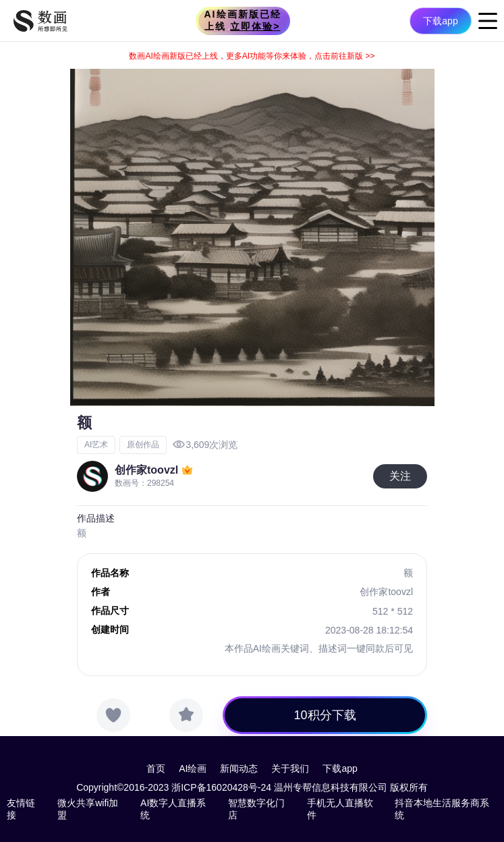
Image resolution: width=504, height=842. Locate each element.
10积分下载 (325, 715)
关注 (400, 476)
